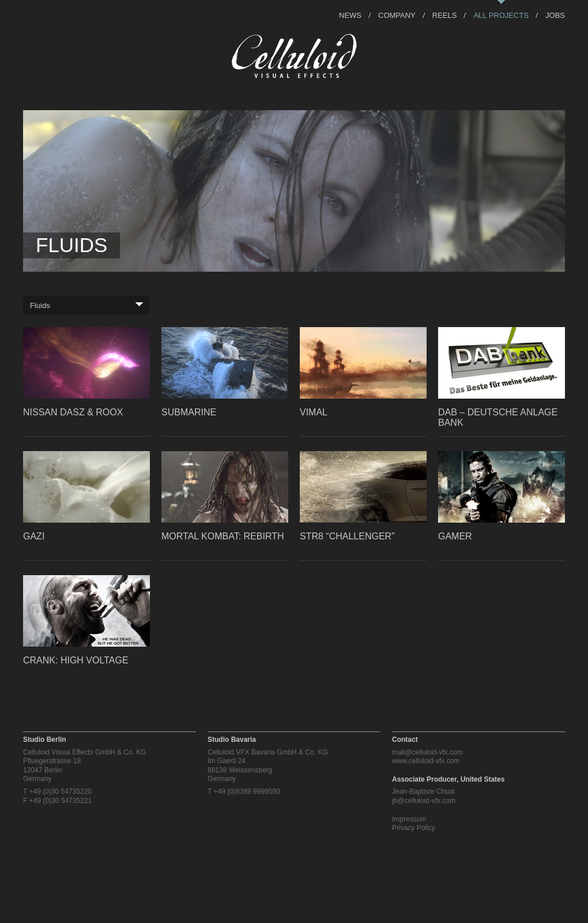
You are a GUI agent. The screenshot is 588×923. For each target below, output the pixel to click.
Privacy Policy (414, 828)
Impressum (409, 819)
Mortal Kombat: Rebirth (223, 536)
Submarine (189, 412)
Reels (445, 15)
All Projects (501, 15)
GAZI (34, 536)
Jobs (555, 15)
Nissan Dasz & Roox (73, 412)
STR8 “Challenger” (347, 536)
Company (397, 15)
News (350, 15)
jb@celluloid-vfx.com (424, 801)
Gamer (455, 536)
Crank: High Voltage (76, 660)
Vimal (314, 412)
